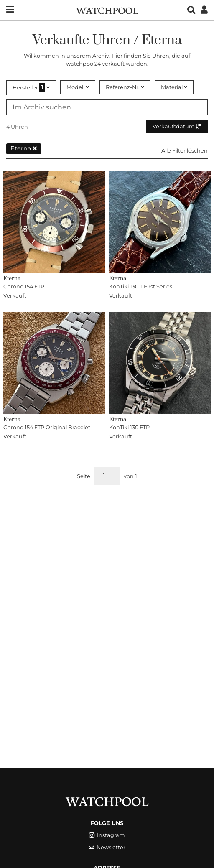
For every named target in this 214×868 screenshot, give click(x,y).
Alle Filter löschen (185, 151)
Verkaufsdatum (177, 126)
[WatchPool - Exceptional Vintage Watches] (107, 10)
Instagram (107, 835)
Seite (84, 476)
